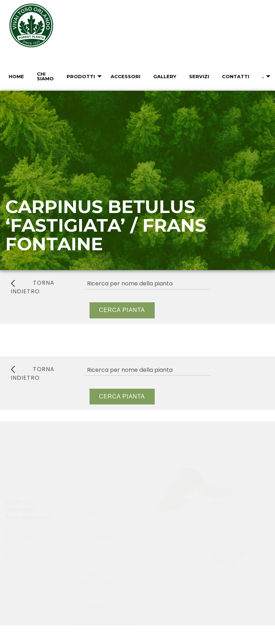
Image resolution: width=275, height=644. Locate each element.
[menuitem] (16, 76)
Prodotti (81, 76)
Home (16, 76)
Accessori (126, 76)
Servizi (199, 76)
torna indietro (33, 287)
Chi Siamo (45, 76)
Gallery (165, 76)
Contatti (236, 76)
